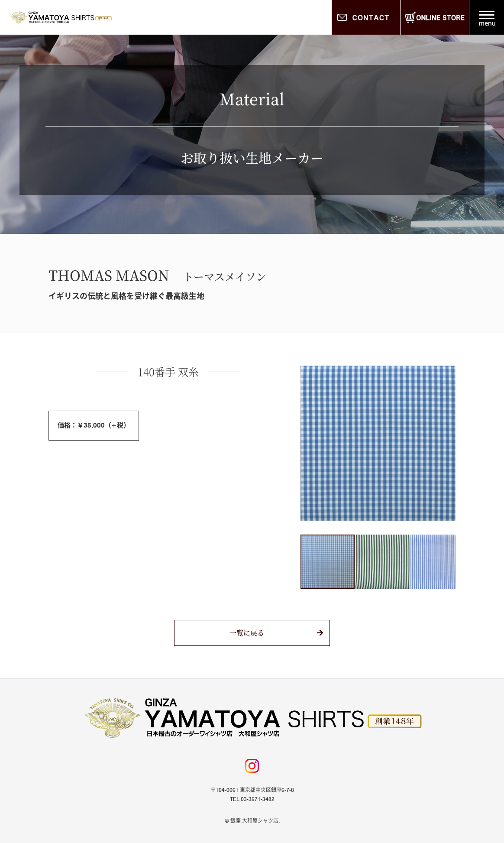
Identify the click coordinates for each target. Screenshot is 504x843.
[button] (308, 443)
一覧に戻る (247, 633)
